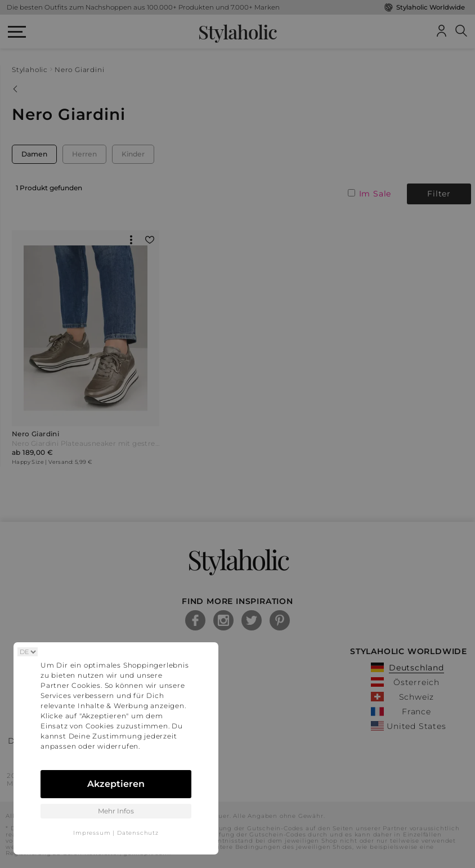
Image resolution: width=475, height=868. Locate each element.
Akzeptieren (116, 784)
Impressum (92, 833)
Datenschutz (138, 833)
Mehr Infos (116, 811)
